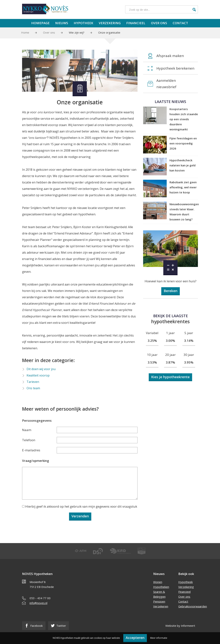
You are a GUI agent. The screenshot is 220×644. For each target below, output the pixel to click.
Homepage (40, 23)
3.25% (152, 341)
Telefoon (29, 440)
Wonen (158, 582)
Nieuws (62, 23)
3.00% (170, 341)
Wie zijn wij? (77, 32)
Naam (27, 430)
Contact (180, 23)
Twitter (58, 626)
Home (25, 32)
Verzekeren (161, 606)
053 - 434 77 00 (40, 598)
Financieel (136, 23)
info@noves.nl (38, 603)
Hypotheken (161, 587)
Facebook (34, 626)
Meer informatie (159, 638)
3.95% (189, 362)
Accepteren (135, 638)
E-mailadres (31, 450)
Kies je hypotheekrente (170, 377)
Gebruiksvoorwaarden (193, 606)
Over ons (159, 23)
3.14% (189, 341)
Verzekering (110, 23)
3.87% (170, 362)
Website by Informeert (180, 626)
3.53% (152, 362)
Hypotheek (83, 23)
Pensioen (159, 601)
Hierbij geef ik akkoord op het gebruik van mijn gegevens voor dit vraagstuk (81, 506)
